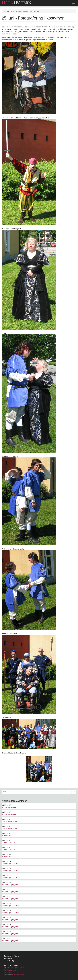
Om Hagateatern (10, 970)
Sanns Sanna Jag (9, 843)
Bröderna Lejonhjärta (10, 885)
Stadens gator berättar (11, 864)
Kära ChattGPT (8, 835)
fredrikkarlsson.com (18, 975)
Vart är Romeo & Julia (10, 821)
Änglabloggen (9, 11)
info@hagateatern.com (18, 968)
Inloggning (7, 972)
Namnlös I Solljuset (9, 807)
